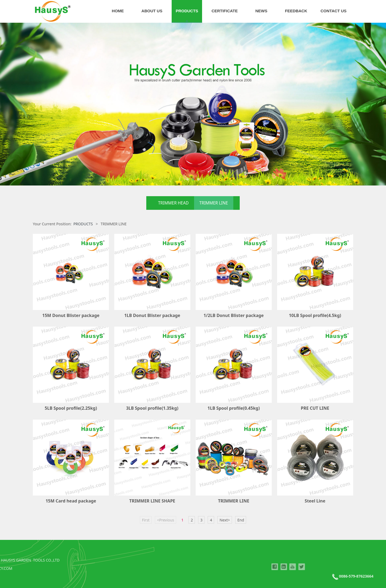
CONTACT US (334, 11)
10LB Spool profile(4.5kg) (315, 315)
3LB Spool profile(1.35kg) (152, 408)
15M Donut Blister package (71, 315)
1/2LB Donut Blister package (233, 315)
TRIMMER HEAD (173, 203)
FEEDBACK (296, 11)
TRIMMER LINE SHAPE (152, 501)
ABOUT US (152, 11)
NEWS (261, 11)
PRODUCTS (187, 11)
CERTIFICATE (224, 11)
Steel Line (315, 501)
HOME (118, 11)
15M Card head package (71, 501)
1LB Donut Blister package (152, 315)
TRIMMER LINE (214, 203)
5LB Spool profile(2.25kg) (71, 408)
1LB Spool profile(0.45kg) (234, 408)
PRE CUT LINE (315, 408)
